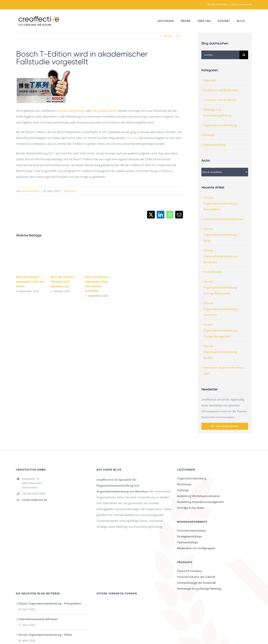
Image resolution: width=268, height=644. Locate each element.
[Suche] (244, 55)
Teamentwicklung (215, 145)
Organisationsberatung (192, 478)
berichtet (132, 138)
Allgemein (70, 191)
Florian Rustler (31, 191)
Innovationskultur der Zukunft (196, 577)
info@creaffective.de (241, 5)
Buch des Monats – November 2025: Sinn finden (30, 282)
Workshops (184, 484)
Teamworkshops (188, 542)
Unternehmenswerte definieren (223, 219)
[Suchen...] (220, 55)
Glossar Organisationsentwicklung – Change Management (221, 330)
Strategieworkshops (190, 536)
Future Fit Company (190, 571)
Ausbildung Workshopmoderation (199, 496)
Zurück (168, 36)
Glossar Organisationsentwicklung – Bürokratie (221, 256)
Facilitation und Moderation (221, 90)
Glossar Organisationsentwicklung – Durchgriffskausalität (221, 287)
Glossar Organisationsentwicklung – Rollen (221, 235)
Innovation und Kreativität (220, 100)
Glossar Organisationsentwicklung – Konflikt (221, 352)
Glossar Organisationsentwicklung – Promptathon (221, 203)
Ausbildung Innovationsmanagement (200, 502)
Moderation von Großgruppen (196, 548)
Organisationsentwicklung (220, 125)
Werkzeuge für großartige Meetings (199, 589)
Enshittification (213, 272)
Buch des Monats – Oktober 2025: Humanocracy (63, 282)
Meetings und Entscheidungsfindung (218, 112)
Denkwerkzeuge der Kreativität (196, 583)
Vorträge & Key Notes (191, 508)
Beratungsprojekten (105, 111)
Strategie (209, 135)
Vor (178, 36)
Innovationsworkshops (70, 111)
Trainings (183, 490)
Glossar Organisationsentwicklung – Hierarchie (221, 309)
